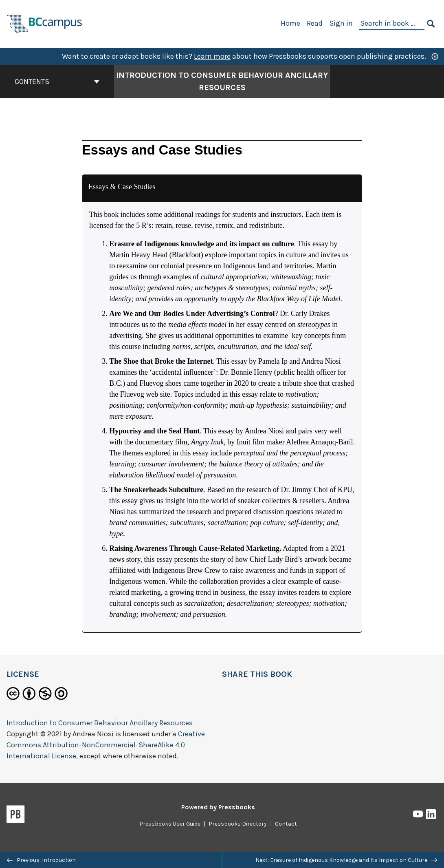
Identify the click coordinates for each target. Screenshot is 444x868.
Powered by (218, 807)
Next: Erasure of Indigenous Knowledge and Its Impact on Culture (346, 860)
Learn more (212, 56)
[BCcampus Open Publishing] (45, 23)
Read (315, 23)
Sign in (341, 23)
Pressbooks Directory (238, 824)
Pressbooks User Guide (170, 824)
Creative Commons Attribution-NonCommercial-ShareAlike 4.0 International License (106, 745)
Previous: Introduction (41, 860)
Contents (57, 82)
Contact (286, 824)
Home (290, 23)
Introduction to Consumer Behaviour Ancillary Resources (100, 723)
